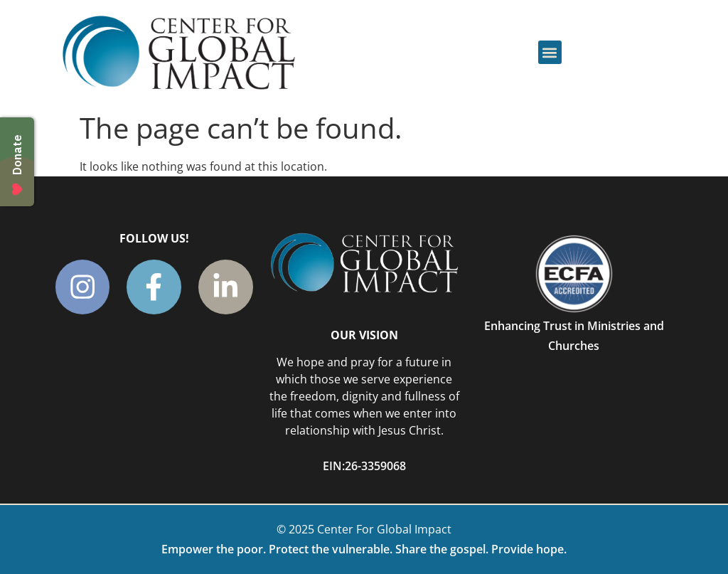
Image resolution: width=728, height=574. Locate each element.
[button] (550, 52)
